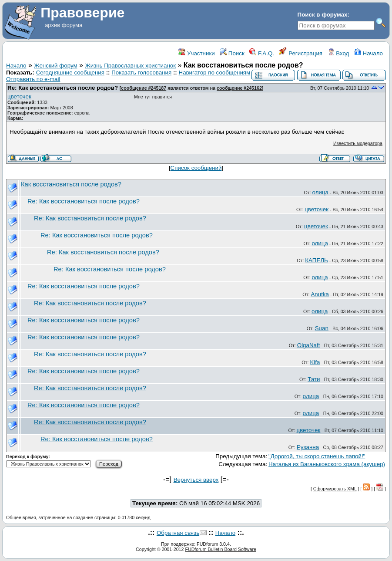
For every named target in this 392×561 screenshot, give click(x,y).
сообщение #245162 (239, 88)
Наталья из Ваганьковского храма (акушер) (327, 464)
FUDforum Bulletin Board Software (220, 549)
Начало (369, 53)
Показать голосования (141, 73)
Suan (322, 328)
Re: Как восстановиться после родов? (63, 88)
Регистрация (301, 53)
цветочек (19, 96)
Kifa (315, 362)
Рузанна (308, 447)
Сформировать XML (335, 489)
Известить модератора (358, 143)
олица (320, 192)
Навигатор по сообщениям (215, 73)
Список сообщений (196, 168)
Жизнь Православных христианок (130, 66)
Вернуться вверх (196, 480)
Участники (196, 53)
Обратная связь (178, 533)
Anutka (320, 294)
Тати (314, 379)
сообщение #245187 (144, 88)
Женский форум (55, 66)
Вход (338, 53)
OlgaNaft (309, 345)
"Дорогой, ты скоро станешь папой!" (317, 456)
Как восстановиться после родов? (71, 184)
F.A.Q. (262, 53)
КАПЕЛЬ (316, 260)
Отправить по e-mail (33, 79)
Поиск (232, 53)
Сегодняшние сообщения (70, 73)
